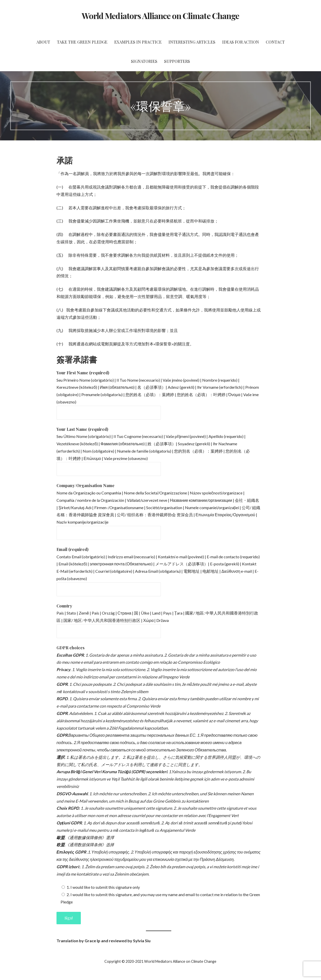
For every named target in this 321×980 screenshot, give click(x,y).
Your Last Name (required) (82, 429)
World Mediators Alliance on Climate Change (160, 16)
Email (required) (72, 549)
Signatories (144, 61)
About (43, 42)
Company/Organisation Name (86, 485)
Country (64, 606)
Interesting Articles (192, 42)
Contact (275, 42)
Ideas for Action (241, 42)
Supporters (177, 61)
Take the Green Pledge (82, 42)
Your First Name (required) (83, 373)
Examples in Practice (138, 42)
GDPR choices (71, 648)
